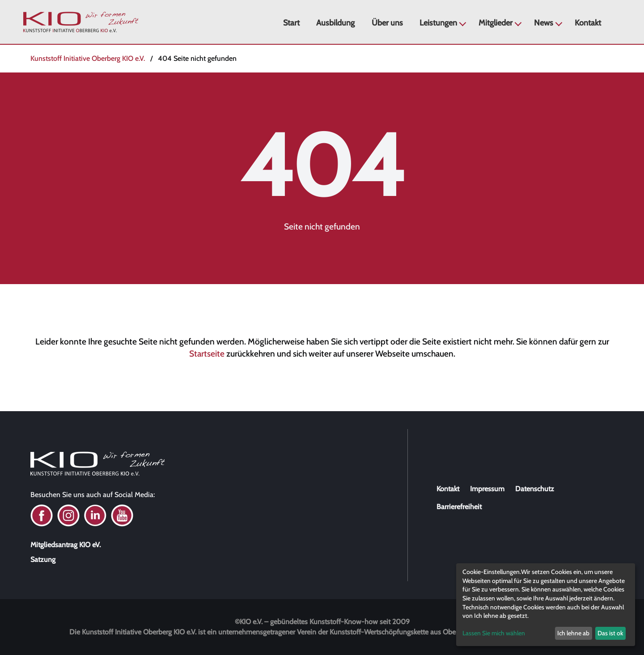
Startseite (207, 353)
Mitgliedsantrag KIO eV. (66, 545)
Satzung (43, 559)
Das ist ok (610, 633)
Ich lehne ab (573, 633)
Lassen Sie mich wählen (494, 633)
